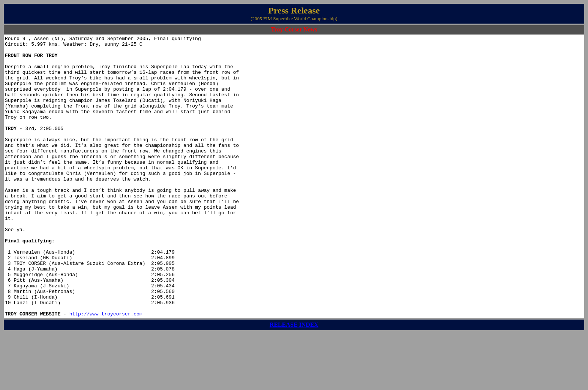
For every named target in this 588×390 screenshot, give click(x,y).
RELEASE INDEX (294, 381)
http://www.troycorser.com (106, 370)
